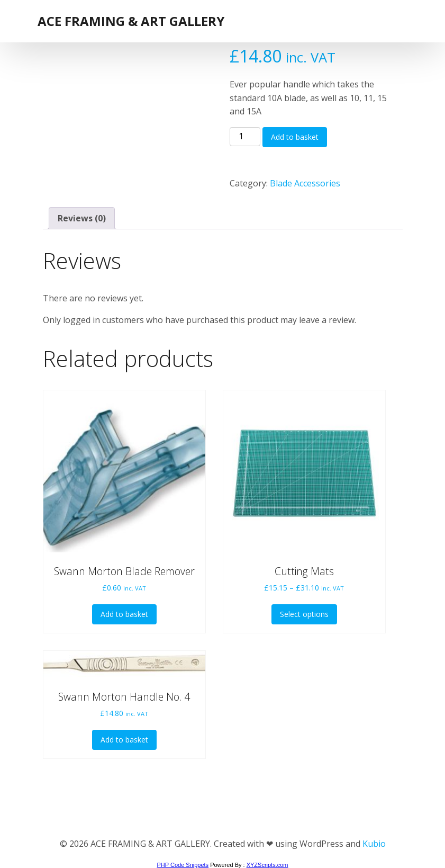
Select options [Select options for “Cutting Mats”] (304, 614)
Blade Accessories (305, 183)
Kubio (374, 844)
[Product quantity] (245, 137)
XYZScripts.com (267, 865)
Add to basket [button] (124, 614)
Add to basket (295, 137)
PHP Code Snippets (183, 865)
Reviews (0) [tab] (82, 218)
